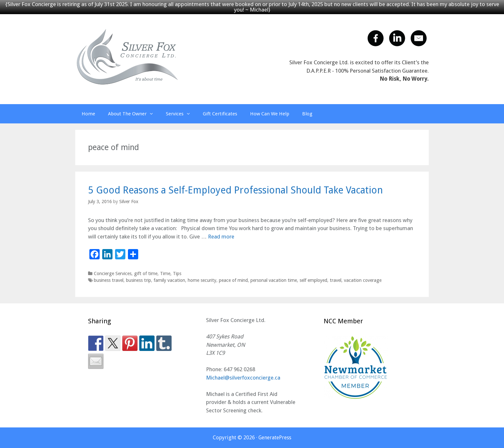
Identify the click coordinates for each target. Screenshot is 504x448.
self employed (313, 280)
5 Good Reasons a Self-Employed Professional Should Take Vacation (235, 190)
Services (181, 114)
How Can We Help (270, 114)
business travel (109, 280)
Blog (307, 114)
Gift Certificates (220, 114)
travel (336, 280)
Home (88, 114)
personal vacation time (274, 280)
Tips (177, 273)
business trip (139, 280)
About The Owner (134, 114)
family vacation (169, 280)
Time (165, 273)
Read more (221, 237)
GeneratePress (275, 438)
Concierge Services (113, 273)
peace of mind (233, 280)
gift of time (146, 273)
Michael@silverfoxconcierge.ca (243, 378)
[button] (153, 114)
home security (202, 280)
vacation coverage (363, 280)
